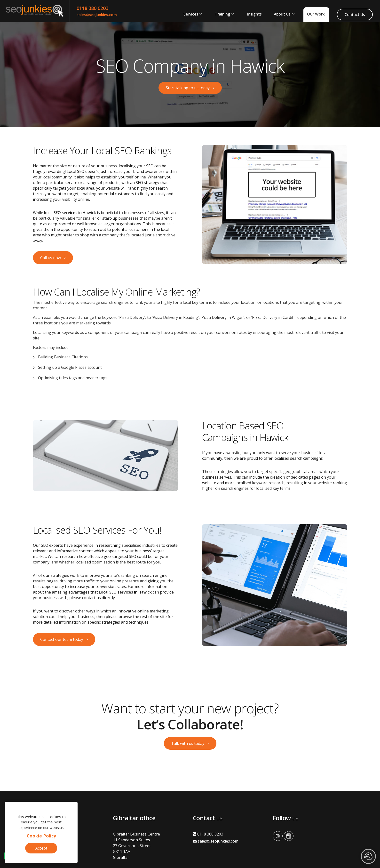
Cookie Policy (41, 836)
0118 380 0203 (92, 8)
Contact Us (355, 15)
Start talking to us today (188, 88)
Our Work (316, 14)
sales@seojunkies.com (97, 15)
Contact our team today (62, 639)
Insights (254, 14)
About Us (282, 14)
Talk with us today (188, 743)
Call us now (51, 258)
